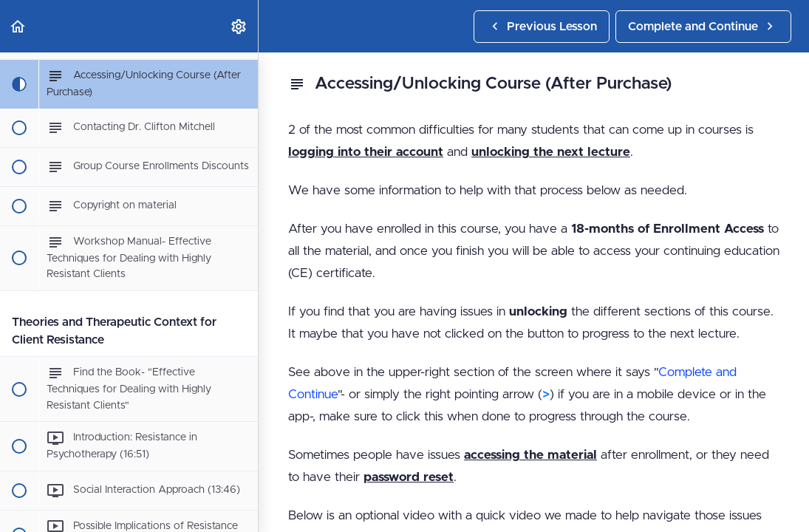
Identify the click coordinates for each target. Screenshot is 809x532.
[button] (18, 26)
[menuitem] (239, 26)
